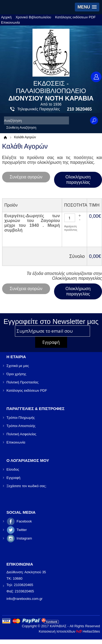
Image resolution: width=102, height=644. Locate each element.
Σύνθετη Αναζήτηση (21, 127)
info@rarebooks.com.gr (24, 599)
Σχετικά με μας (18, 366)
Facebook (24, 521)
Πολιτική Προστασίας (22, 382)
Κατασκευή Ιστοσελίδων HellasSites (69, 631)
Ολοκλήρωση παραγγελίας (78, 180)
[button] (87, 7)
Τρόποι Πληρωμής (21, 418)
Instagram (24, 538)
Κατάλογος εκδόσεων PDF (75, 17)
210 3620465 (79, 109)
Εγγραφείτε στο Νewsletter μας (51, 321)
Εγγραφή (13, 478)
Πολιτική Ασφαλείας (21, 434)
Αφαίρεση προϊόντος (71, 228)
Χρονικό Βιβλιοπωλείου (33, 17)
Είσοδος (13, 469)
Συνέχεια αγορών (26, 177)
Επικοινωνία (11, 22)
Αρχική (6, 17)
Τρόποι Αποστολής (21, 426)
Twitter (22, 530)
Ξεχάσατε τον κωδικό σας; (26, 486)
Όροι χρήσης (16, 374)
